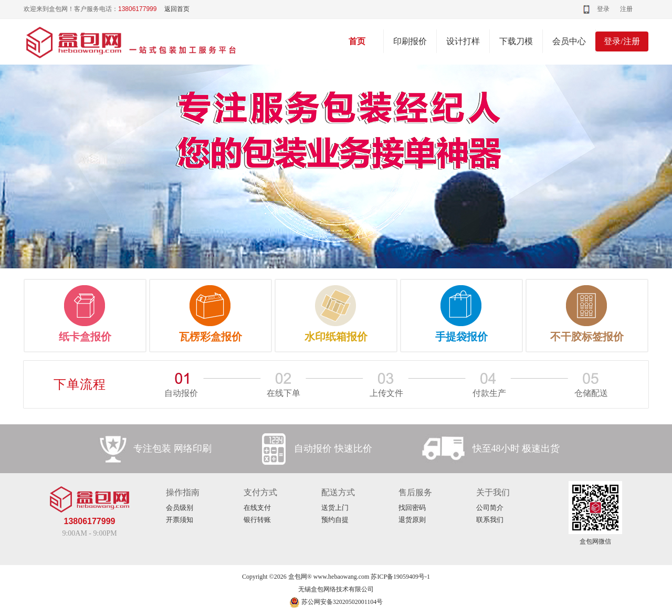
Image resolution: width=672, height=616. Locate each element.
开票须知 (180, 520)
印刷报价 (410, 41)
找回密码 (412, 508)
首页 (357, 41)
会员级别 (180, 508)
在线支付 (257, 508)
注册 (626, 9)
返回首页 (177, 9)
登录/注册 (622, 41)
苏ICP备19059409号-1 (400, 577)
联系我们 (490, 520)
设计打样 (463, 41)
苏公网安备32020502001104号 (336, 602)
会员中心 (569, 41)
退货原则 (412, 520)
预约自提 (335, 520)
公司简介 (490, 508)
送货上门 (335, 508)
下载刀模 (516, 41)
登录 (603, 9)
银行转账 (257, 520)
